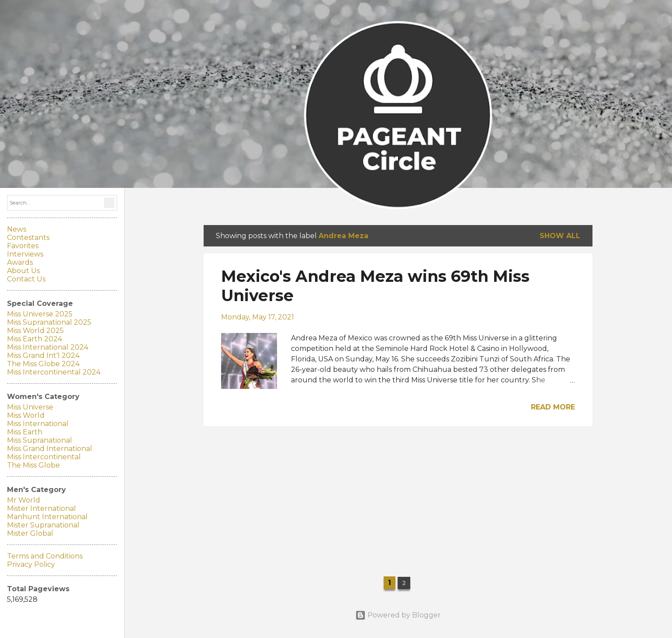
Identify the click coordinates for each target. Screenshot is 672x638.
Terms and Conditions (45, 556)
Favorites (23, 246)
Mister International (42, 508)
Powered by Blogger (398, 615)
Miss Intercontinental (44, 457)
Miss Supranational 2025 (49, 322)
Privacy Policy (31, 564)
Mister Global (30, 533)
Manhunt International (47, 517)
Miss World (26, 415)
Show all (560, 236)
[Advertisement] (398, 494)
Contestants (28, 238)
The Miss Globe (33, 465)
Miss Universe (30, 407)
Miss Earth (25, 432)
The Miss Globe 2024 (43, 364)
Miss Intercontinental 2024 (54, 372)
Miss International (38, 424)
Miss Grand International (50, 449)
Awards (20, 262)
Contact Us (26, 279)
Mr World (24, 500)
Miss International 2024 (48, 347)
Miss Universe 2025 (40, 314)
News (17, 229)
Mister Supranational (43, 525)
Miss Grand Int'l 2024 (43, 355)
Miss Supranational (40, 440)
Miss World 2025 (35, 331)
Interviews (25, 254)
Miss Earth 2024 (35, 339)
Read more (553, 407)
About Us (23, 271)
